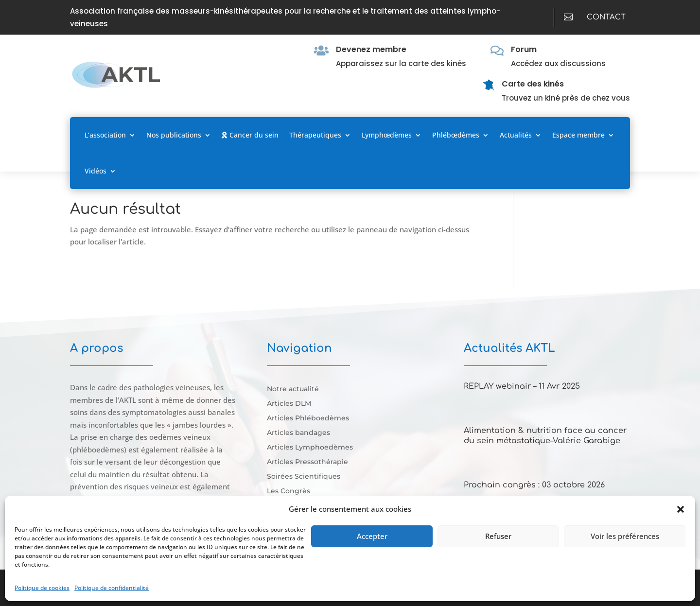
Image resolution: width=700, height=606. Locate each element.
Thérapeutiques (315, 135)
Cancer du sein (250, 135)
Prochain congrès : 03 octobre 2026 (534, 485)
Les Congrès (289, 491)
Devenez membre (371, 49)
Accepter (372, 536)
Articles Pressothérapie (307, 462)
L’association (105, 135)
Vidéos (96, 171)
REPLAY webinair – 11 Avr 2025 (522, 386)
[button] (681, 509)
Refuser (498, 536)
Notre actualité (293, 389)
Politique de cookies (42, 588)
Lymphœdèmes (387, 135)
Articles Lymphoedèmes (310, 448)
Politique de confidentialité (112, 588)
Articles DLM (289, 404)
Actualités (516, 135)
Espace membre (578, 135)
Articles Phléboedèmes (308, 418)
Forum (524, 49)
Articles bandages (298, 433)
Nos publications (174, 135)
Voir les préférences (625, 536)
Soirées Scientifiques (304, 477)
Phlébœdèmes (456, 135)
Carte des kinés (533, 84)
